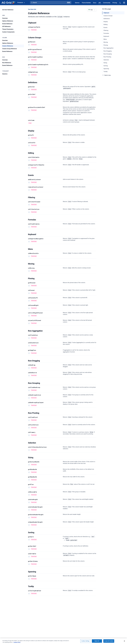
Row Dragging (108, 51)
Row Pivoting (107, 57)
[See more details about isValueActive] (29, 346)
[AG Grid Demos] (77, 3)
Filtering (106, 30)
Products (21, 3)
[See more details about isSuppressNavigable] (29, 241)
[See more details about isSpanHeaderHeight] (29, 525)
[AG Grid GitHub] (124, 3)
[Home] (8, 3)
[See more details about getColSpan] (29, 579)
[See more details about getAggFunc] (29, 353)
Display (106, 22)
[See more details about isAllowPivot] (29, 420)
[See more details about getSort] (29, 540)
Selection (106, 60)
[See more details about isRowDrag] (29, 368)
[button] (51, 3)
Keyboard (106, 36)
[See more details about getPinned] (29, 286)
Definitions (107, 19)
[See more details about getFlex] (29, 487)
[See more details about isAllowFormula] (29, 227)
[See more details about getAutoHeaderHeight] (29, 517)
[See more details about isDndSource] (29, 375)
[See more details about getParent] (29, 45)
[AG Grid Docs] (95, 3)
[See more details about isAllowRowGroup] (29, 390)
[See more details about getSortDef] (29, 549)
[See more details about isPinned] (29, 293)
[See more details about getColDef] (29, 97)
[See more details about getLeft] (29, 138)
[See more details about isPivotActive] (29, 428)
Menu (105, 39)
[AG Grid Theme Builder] (86, 3)
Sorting (106, 66)
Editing (105, 25)
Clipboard (106, 13)
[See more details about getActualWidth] (29, 465)
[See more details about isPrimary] (29, 435)
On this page (107, 9)
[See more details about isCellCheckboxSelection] (29, 450)
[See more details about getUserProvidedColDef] (29, 110)
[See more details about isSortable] (29, 557)
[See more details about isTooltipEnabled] (29, 594)
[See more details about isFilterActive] (29, 212)
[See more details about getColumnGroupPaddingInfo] (29, 67)
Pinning (106, 45)
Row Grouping (108, 54)
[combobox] (92, 10)
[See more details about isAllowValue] (29, 338)
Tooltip (105, 72)
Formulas (106, 33)
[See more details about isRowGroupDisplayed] (29, 405)
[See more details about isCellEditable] (29, 160)
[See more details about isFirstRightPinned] (29, 316)
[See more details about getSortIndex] (29, 564)
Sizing (105, 63)
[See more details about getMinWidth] (29, 472)
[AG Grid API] (100, 3)
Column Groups (108, 16)
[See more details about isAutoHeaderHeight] (29, 510)
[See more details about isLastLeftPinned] (29, 323)
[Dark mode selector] (120, 3)
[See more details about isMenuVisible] (29, 256)
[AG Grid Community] (107, 3)
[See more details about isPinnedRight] (29, 308)
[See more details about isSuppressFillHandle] (29, 168)
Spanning (106, 69)
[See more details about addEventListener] (29, 182)
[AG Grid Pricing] (115, 3)
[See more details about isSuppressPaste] (29, 30)
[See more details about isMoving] (29, 271)
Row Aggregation (108, 48)
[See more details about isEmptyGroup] (29, 75)
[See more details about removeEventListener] (29, 190)
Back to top (106, 75)
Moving (106, 42)
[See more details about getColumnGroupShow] (29, 60)
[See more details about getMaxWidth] (29, 480)
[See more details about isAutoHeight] (29, 502)
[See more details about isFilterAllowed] (29, 205)
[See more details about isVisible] (29, 145)
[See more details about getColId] (29, 90)
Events (105, 28)
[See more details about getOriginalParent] (29, 52)
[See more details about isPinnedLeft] (29, 301)
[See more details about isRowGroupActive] (29, 398)
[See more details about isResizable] (29, 495)
